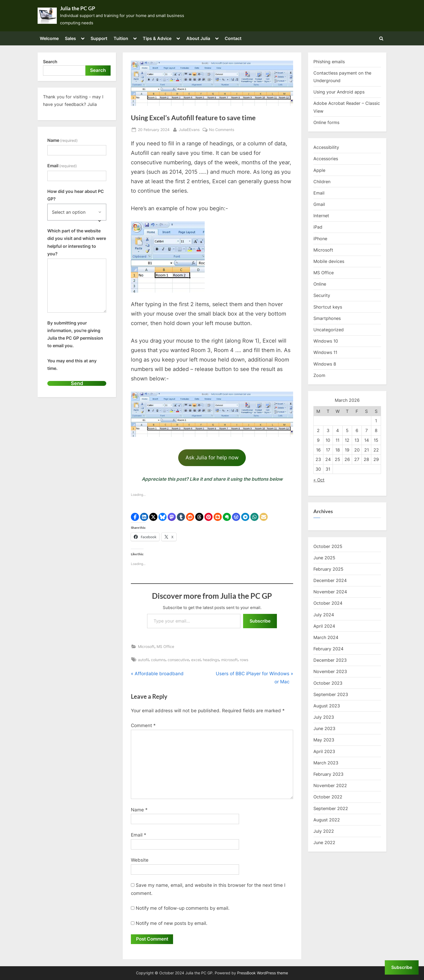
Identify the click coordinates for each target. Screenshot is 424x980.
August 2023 (327, 706)
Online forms (326, 122)
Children (322, 182)
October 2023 (328, 683)
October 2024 (328, 603)
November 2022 (330, 785)
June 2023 (324, 728)
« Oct (319, 480)
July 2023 (324, 717)
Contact (233, 38)
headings (211, 660)
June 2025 (324, 558)
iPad (318, 227)
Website (140, 860)
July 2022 (324, 831)
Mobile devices (329, 261)
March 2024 (326, 637)
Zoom (319, 375)
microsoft (229, 660)
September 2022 (331, 808)
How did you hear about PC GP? (76, 195)
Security (322, 295)
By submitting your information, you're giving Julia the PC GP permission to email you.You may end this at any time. (75, 346)
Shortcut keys (328, 307)
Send (77, 383)
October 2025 (328, 546)
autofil (143, 660)
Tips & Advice (157, 38)
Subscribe (260, 621)
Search (50, 62)
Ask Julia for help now (212, 457)
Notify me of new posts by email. (172, 923)
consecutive (178, 660)
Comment (143, 725)
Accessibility (326, 147)
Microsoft (146, 646)
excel (196, 660)
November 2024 (330, 592)
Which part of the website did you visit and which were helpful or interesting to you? (77, 242)
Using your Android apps (339, 92)
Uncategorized (329, 330)
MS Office (165, 646)
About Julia (198, 38)
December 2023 (330, 660)
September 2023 (331, 694)
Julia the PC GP (78, 8)
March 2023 (326, 763)
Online (320, 284)
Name (139, 810)
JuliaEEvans (189, 129)
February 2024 (328, 649)
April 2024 (324, 626)
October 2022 (328, 797)
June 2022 (324, 842)
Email (139, 835)
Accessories (326, 159)
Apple (319, 170)
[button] (135, 517)
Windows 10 (326, 341)
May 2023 (324, 740)
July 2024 (324, 615)
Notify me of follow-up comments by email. (183, 908)
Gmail (319, 204)
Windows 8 (325, 364)
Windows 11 (325, 352)
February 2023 (328, 774)
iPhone (320, 239)
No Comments (222, 130)
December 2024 (330, 580)
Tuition (121, 38)
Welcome (49, 38)
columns (158, 660)
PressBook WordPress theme (263, 973)
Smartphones (327, 318)
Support (99, 38)
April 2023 (324, 751)
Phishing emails (329, 62)
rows (244, 660)
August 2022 (327, 820)
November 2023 (330, 671)
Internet (321, 216)
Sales (70, 38)
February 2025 (328, 569)
